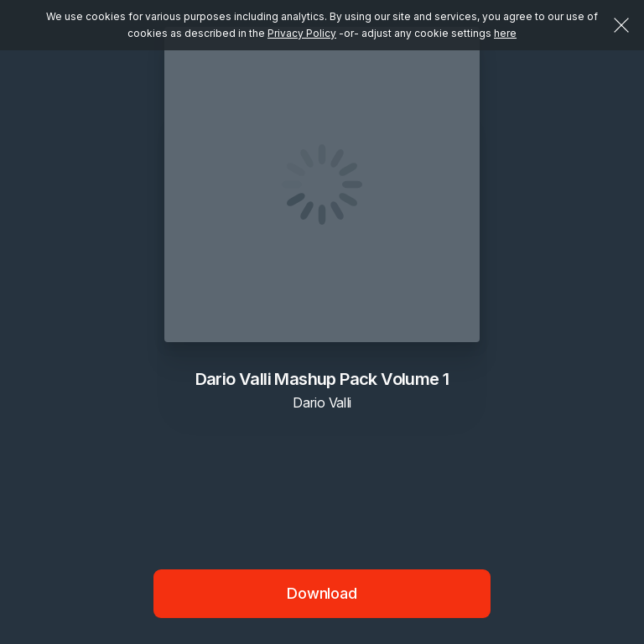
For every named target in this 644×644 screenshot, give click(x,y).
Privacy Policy (302, 33)
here (505, 33)
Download (322, 593)
